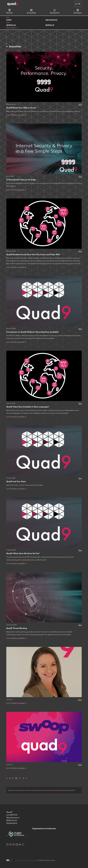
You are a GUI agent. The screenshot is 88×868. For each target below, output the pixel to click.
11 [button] (20, 778)
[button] (7, 778)
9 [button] (13, 778)
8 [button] (10, 778)
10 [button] (16, 778)
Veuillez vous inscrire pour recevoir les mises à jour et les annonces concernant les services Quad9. (41, 790)
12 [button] (23, 778)
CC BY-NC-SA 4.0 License (46, 860)
